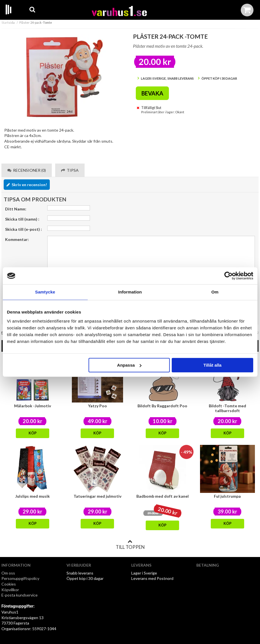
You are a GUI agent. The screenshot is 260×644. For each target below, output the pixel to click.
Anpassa (129, 365)
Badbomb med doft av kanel (163, 496)
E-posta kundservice (20, 595)
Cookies (9, 584)
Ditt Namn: (16, 209)
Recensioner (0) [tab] (27, 170)
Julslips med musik (33, 496)
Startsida (8, 22)
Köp (33, 433)
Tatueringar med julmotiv (97, 496)
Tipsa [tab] (70, 170)
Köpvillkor (10, 590)
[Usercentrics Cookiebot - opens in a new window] (228, 276)
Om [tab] (215, 292)
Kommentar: (17, 239)
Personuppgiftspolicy (20, 578)
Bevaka (152, 93)
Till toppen (130, 545)
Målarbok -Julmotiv (33, 406)
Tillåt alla (212, 365)
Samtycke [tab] (45, 292)
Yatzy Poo (97, 406)
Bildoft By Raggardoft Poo (162, 406)
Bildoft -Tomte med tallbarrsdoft (227, 408)
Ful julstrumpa (227, 496)
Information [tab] (130, 292)
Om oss (8, 573)
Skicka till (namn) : (22, 219)
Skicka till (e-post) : (23, 229)
